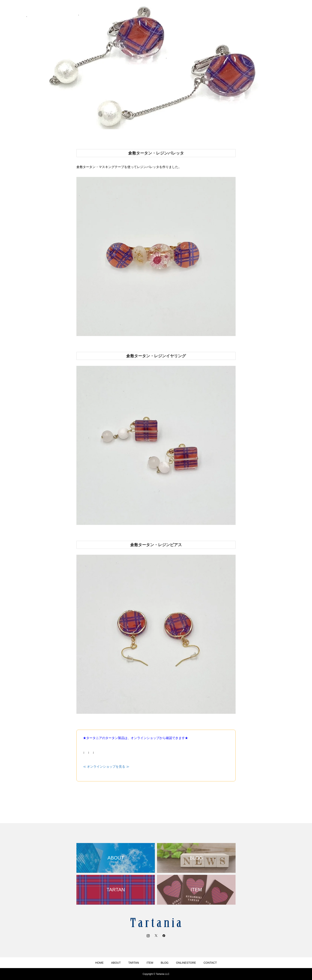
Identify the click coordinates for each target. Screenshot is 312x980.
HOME (99, 963)
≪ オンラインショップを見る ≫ (106, 767)
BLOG (165, 963)
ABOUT (116, 963)
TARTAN (134, 963)
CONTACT (210, 963)
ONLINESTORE (186, 963)
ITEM (150, 963)
